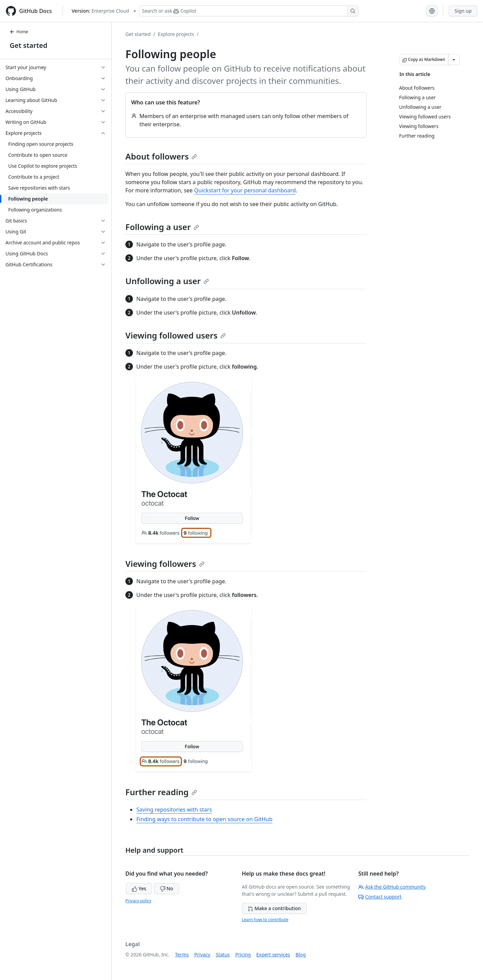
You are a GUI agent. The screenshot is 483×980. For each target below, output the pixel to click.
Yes (139, 888)
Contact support (380, 897)
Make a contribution (274, 908)
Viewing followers (165, 564)
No (167, 888)
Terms (182, 954)
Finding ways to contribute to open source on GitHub (204, 819)
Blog (301, 954)
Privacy (202, 954)
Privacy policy (138, 901)
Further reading (161, 792)
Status (223, 954)
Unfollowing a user (167, 281)
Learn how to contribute (265, 920)
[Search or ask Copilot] (249, 11)
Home (19, 32)
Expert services (273, 954)
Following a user (162, 227)
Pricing (243, 954)
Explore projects (176, 34)
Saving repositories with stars (174, 810)
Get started (28, 45)
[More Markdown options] (454, 60)
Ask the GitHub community (392, 887)
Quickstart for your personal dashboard (245, 190)
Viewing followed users (176, 335)
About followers (161, 156)
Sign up (463, 11)
